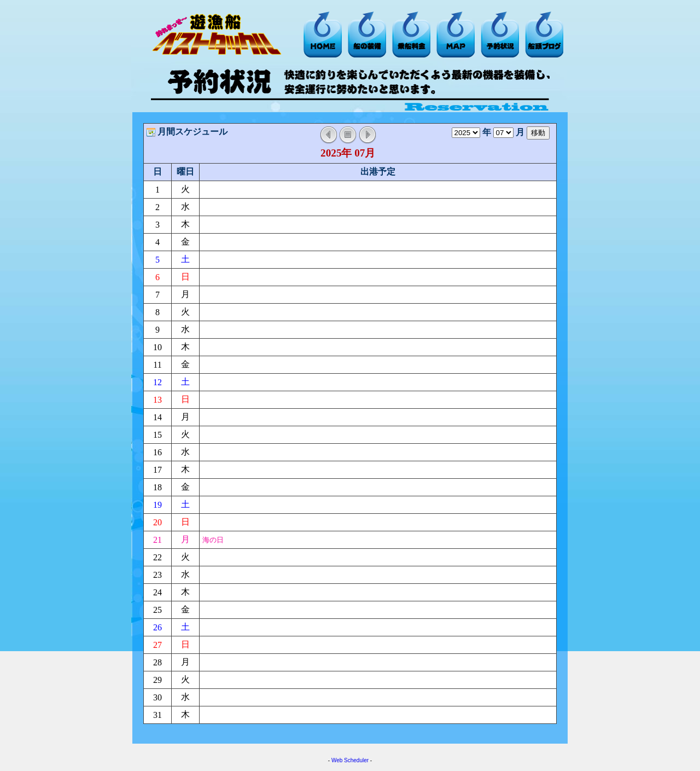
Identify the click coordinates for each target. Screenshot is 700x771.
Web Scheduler (350, 760)
